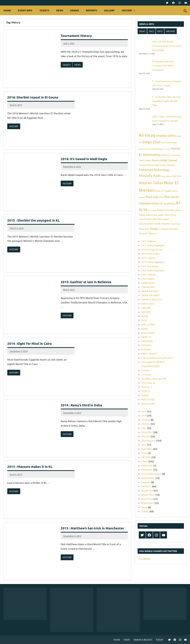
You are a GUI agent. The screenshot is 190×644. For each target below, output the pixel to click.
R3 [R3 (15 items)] (145, 210)
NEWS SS (146, 337)
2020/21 (67, 65)
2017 (144, 411)
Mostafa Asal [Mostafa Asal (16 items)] (149, 176)
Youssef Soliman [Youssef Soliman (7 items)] (147, 233)
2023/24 (146, 436)
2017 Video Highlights (153, 245)
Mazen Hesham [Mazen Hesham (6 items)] (167, 165)
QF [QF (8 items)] (161, 203)
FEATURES (147, 449)
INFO (160, 31)
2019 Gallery (148, 258)
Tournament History (76, 36)
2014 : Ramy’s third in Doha (81, 405)
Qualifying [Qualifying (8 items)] (169, 203)
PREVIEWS (147, 470)
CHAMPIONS (148, 287)
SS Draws (146, 374)
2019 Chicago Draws (152, 249)
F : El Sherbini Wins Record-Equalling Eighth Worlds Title (167, 101)
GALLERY (109, 10)
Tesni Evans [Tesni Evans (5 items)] (176, 224)
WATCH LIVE (148, 399)
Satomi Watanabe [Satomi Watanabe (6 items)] (148, 219)
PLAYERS (146, 349)
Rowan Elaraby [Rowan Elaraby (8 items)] (165, 210)
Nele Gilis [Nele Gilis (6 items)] (177, 176)
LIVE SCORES (148, 324)
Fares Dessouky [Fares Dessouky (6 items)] (169, 142)
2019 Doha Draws (150, 254)
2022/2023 (147, 432)
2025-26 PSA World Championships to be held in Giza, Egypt (167, 46)
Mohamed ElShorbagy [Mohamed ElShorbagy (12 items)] (154, 170)
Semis (144, 507)
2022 (144, 428)
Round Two (147, 499)
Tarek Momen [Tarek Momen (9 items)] (162, 223)
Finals (144, 453)
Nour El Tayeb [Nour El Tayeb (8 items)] (163, 191)
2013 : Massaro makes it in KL (30, 467)
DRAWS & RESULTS (151, 299)
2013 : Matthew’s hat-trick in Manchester (92, 528)
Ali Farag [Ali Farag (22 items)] (147, 135)
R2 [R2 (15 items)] (141, 210)
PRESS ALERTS (149, 354)
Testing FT (147, 387)
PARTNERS (147, 341)
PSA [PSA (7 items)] (161, 197)
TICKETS (44, 10)
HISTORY (129, 10)
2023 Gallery (148, 279)
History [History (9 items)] (165, 155)
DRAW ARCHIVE (150, 291)
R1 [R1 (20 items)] (178, 203)
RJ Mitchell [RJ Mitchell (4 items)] (152, 210)
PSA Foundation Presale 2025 (157, 358)
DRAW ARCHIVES (151, 295)
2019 (144, 415)
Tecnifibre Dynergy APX (154, 379)
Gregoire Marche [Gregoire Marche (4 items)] (164, 149)
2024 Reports (148, 440)
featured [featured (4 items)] (142, 149)
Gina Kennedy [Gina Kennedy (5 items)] (151, 149)
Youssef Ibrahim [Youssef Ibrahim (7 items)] (170, 229)
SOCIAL (145, 370)
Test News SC (148, 383)
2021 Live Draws (150, 266)
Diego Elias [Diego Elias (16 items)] (151, 142)
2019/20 (146, 420)
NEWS (60, 10)
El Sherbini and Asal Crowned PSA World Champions (163, 65)
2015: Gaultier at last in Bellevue (86, 282)
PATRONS (146, 345)
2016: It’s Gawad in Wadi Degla (84, 159)
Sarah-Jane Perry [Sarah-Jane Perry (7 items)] (167, 215)
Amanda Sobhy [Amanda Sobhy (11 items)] (166, 135)
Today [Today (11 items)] (154, 228)
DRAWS (75, 10)
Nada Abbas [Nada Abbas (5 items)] (166, 176)
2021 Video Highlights (153, 270)
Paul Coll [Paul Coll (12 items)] (152, 197)
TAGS (151, 31)
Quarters (146, 482)
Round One (147, 490)
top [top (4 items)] (160, 229)
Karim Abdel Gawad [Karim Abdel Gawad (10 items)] (164, 160)
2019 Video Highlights (153, 262)
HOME (7, 10)
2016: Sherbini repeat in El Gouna (33, 97)
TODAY (145, 395)
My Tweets (145, 558)
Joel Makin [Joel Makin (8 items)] (145, 160)
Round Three (148, 495)
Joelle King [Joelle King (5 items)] (175, 155)
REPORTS (91, 10)
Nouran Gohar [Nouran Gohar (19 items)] (151, 183)
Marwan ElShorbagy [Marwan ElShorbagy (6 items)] (149, 165)
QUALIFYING (148, 478)
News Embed (148, 333)
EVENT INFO (25, 10)
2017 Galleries (149, 241)
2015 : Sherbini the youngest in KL (33, 220)
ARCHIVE (171, 31)
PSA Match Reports (151, 474)
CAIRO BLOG (148, 283)
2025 (144, 445)
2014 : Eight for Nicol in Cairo (29, 344)
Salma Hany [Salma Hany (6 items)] (151, 215)
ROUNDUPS (148, 503)
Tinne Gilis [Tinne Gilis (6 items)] (144, 229)
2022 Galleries (149, 274)
